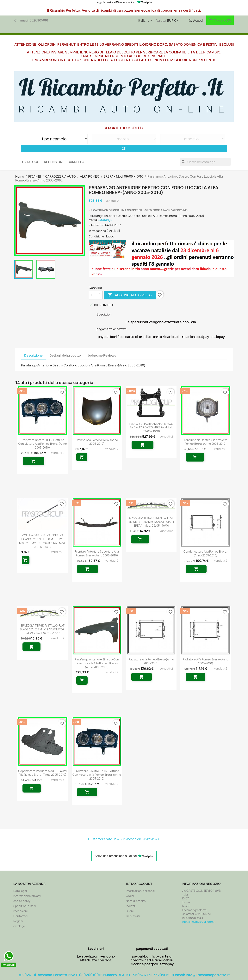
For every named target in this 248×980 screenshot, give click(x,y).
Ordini (130, 896)
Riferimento (96, 225)
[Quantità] (93, 295)
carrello (76, 162)
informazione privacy (27, 896)
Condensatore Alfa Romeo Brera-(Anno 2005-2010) (206, 553)
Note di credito (136, 901)
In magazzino (97, 231)
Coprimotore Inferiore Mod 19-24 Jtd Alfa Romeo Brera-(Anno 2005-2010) (42, 773)
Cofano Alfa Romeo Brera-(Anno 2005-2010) (97, 442)
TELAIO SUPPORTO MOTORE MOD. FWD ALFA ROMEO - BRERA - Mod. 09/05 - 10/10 (151, 428)
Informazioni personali (141, 891)
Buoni (130, 911)
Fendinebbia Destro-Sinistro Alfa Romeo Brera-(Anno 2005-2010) (206, 442)
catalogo (19, 926)
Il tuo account (139, 884)
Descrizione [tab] (33, 355)
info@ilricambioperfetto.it (199, 922)
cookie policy (22, 901)
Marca (93, 220)
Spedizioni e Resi (25, 906)
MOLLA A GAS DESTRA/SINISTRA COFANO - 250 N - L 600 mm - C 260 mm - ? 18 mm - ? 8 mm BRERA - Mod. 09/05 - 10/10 (42, 541)
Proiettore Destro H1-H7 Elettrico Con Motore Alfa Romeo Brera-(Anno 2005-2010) (43, 444)
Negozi (18, 921)
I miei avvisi (133, 916)
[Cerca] (205, 162)
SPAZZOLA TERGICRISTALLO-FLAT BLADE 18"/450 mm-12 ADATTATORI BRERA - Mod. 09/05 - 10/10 (151, 522)
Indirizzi (131, 906)
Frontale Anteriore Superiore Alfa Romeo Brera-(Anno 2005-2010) (97, 553)
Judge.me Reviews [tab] (102, 355)
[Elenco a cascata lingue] (146, 21)
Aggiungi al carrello (130, 295)
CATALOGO (31, 162)
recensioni (54, 162)
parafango (105, 220)
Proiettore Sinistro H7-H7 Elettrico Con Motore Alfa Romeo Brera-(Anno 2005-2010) (97, 775)
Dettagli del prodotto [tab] (65, 355)
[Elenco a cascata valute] (174, 21)
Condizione (96, 236)
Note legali (20, 891)
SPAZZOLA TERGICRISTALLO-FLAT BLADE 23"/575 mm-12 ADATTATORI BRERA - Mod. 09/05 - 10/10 (43, 629)
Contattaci (20, 916)
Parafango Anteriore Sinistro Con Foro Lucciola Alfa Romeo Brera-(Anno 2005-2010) (97, 663)
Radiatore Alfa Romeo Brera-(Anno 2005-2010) (151, 661)
